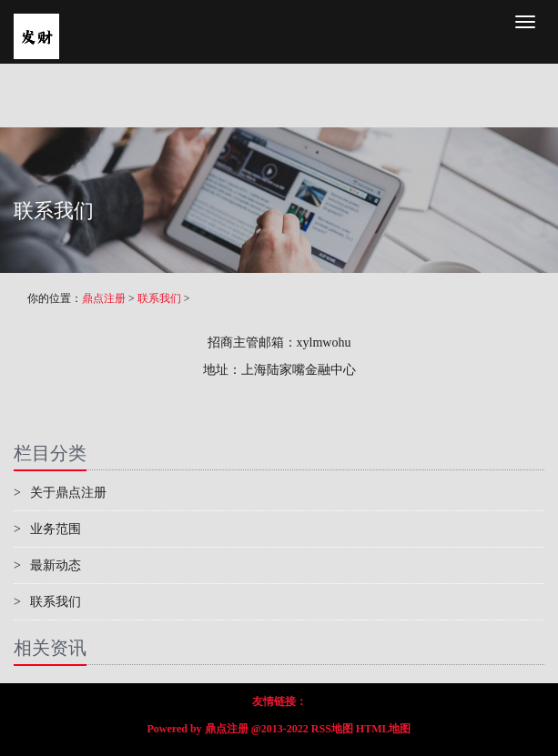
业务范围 (47, 529)
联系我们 (159, 298)
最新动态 (47, 565)
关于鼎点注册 (60, 493)
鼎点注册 (104, 298)
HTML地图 (384, 729)
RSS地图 (332, 729)
